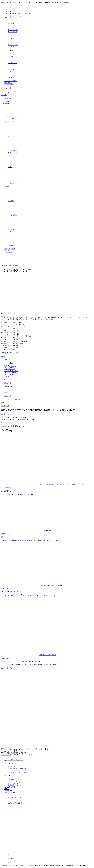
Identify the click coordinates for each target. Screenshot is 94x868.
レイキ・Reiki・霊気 (11, 371)
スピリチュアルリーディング (18, 769)
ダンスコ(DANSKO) (11, 375)
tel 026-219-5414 (6, 755)
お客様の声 (10, 85)
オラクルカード (10, 369)
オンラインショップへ (8, 414)
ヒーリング (12, 767)
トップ (8, 12)
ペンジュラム (12, 781)
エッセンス (8, 377)
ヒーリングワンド (14, 783)
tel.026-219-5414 (6, 426)
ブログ (8, 83)
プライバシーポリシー (12, 793)
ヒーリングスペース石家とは (18, 14)
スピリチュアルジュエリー (17, 772)
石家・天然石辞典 (10, 367)
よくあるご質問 (11, 81)
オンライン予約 (6, 423)
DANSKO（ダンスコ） (16, 785)
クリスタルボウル (10, 373)
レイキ (10, 771)
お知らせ (7, 365)
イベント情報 (9, 363)
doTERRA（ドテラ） (15, 779)
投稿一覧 (7, 359)
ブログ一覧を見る (7, 668)
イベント (6, 98)
